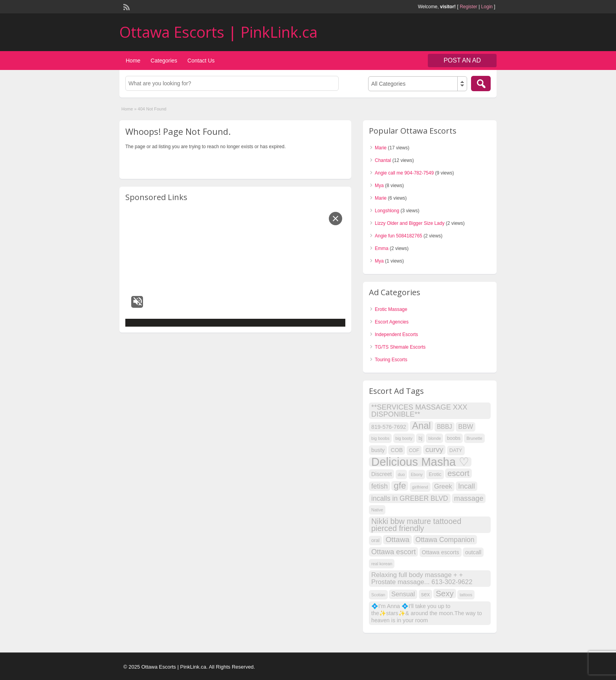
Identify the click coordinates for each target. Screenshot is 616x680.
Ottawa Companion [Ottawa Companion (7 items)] (445, 540)
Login (487, 7)
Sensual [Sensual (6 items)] (403, 594)
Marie (381, 148)
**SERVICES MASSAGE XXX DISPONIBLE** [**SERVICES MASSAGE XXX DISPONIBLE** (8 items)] (419, 411)
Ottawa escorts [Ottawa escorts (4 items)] (441, 552)
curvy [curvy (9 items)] (434, 449)
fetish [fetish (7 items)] (379, 486)
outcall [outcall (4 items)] (473, 552)
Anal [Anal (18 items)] (422, 426)
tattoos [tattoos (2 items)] (466, 595)
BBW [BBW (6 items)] (466, 427)
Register (468, 7)
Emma (382, 248)
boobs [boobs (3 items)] (454, 438)
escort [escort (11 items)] (458, 473)
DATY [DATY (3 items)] (456, 450)
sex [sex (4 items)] (425, 594)
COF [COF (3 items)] (414, 450)
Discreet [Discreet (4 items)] (381, 474)
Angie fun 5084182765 (399, 236)
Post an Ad (462, 60)
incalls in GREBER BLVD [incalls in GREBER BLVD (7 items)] (410, 498)
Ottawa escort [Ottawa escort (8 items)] (393, 552)
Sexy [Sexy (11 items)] (445, 593)
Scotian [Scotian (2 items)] (378, 595)
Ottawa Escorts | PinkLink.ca (218, 32)
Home (133, 61)
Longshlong (387, 211)
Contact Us (201, 61)
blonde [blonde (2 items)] (434, 438)
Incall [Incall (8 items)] (467, 486)
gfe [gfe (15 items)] (400, 486)
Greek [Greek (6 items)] (443, 486)
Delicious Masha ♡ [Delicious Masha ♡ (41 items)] (420, 462)
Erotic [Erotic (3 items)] (435, 474)
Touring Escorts (391, 360)
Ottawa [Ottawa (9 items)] (397, 539)
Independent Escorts (396, 334)
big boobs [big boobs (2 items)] (380, 438)
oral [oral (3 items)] (375, 540)
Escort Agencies (392, 322)
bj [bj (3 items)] (420, 438)
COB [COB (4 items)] (397, 450)
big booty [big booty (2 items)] (404, 438)
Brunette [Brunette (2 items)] (474, 438)
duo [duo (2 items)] (401, 474)
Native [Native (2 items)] (377, 510)
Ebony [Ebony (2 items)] (417, 474)
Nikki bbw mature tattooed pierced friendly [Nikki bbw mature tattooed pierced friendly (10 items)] (416, 525)
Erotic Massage (391, 309)
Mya (379, 186)
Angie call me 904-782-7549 (404, 173)
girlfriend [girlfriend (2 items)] (420, 487)
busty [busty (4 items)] (378, 450)
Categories (164, 61)
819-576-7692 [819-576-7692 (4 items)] (389, 427)
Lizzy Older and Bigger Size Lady (410, 223)
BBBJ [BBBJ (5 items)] (445, 427)
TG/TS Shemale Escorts (400, 347)
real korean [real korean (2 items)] (382, 564)
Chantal (383, 160)
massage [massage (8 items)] (469, 498)
